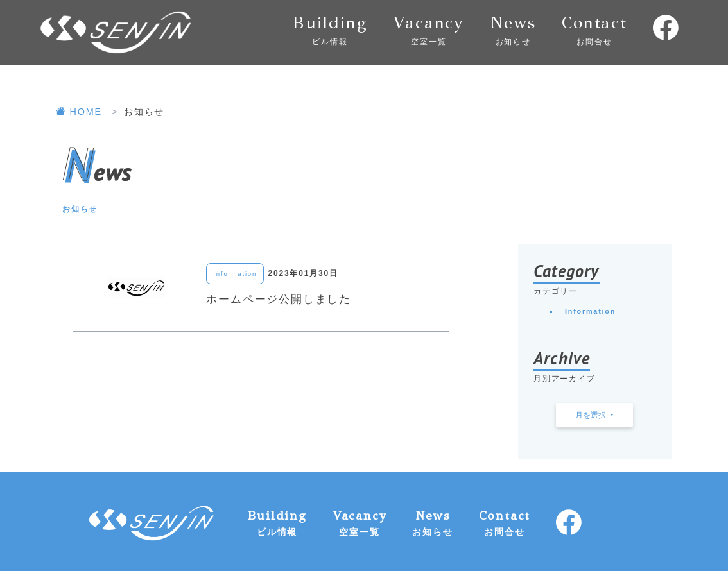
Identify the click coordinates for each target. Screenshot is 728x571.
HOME (81, 112)
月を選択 (592, 415)
